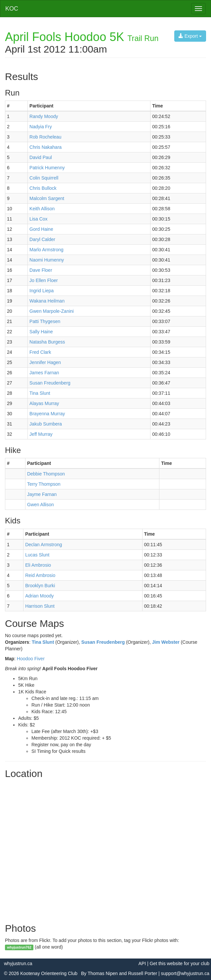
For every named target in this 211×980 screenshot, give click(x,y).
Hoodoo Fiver (31, 659)
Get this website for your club (179, 963)
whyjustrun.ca (18, 963)
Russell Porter (143, 973)
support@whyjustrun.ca (185, 973)
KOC (12, 9)
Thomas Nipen (103, 973)
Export (190, 36)
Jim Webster (166, 642)
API (142, 963)
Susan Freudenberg (103, 642)
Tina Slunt (43, 642)
